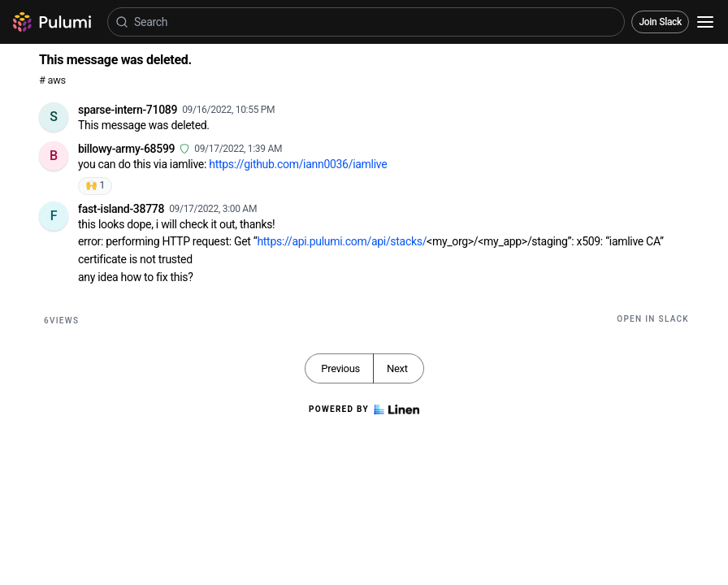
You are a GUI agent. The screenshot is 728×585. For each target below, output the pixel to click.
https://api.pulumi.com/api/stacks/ (342, 241)
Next (397, 368)
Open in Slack (653, 319)
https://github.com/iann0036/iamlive (298, 164)
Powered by (364, 409)
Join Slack (660, 22)
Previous (340, 368)
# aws (52, 80)
